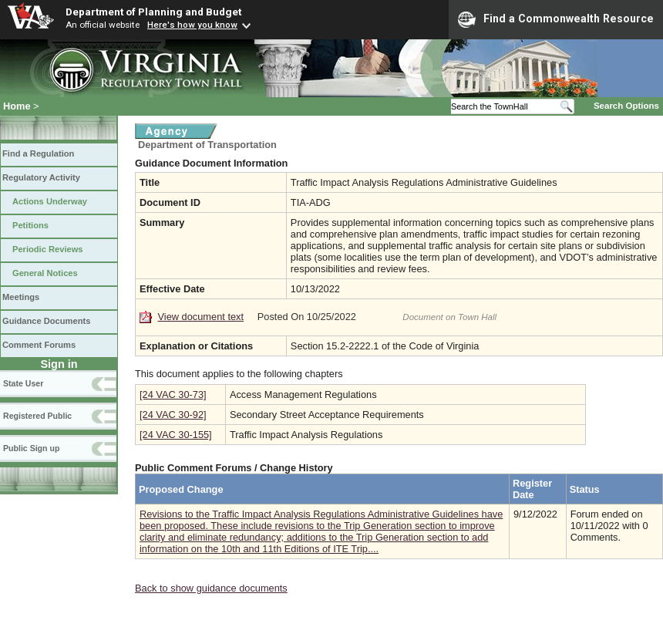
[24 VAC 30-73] (173, 394)
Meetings (21, 297)
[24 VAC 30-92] (173, 415)
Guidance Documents (46, 321)
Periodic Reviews (48, 249)
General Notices (45, 273)
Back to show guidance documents (211, 588)
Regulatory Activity (41, 177)
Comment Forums (39, 345)
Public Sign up (31, 448)
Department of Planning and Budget (153, 12)
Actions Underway (50, 201)
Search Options (626, 106)
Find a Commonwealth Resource (556, 19)
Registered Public (37, 416)
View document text (201, 317)
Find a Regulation (38, 153)
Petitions (30, 225)
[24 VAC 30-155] (176, 435)
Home (17, 106)
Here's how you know (192, 25)
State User (23, 383)
